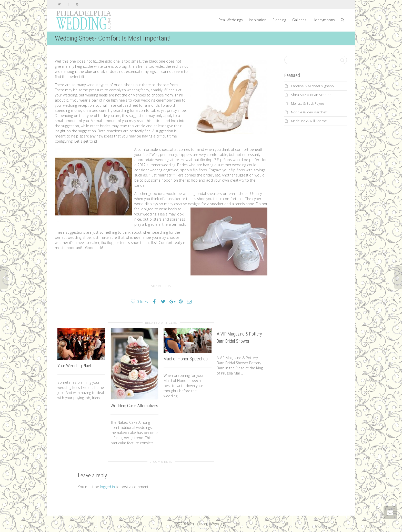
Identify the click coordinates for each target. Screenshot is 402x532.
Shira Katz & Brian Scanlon (311, 95)
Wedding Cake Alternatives (134, 406)
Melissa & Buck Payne (308, 103)
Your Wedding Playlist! (77, 366)
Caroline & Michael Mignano (312, 86)
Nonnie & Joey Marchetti (310, 112)
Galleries (299, 20)
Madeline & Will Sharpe (309, 121)
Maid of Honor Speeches (186, 359)
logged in (107, 487)
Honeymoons (324, 20)
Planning (279, 20)
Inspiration (258, 20)
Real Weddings (231, 20)
